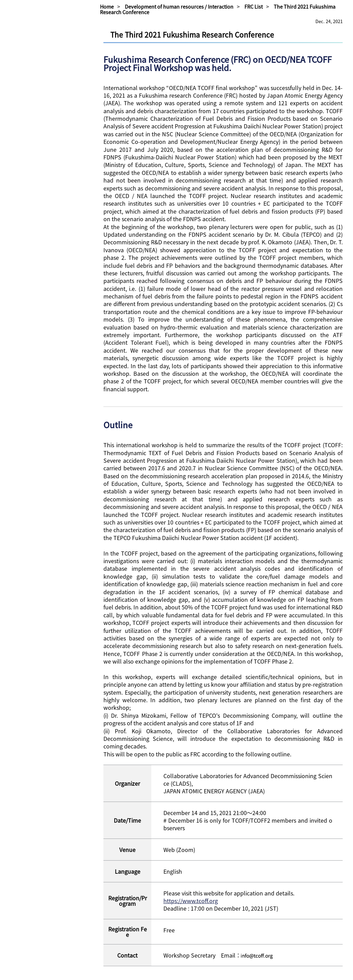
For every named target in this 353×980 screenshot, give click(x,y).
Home (107, 7)
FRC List (254, 7)
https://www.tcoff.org (191, 901)
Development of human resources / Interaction (179, 7)
